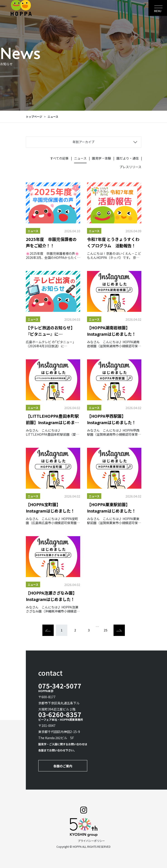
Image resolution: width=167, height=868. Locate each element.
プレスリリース (130, 167)
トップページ (34, 116)
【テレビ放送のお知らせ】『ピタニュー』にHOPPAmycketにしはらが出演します (53, 331)
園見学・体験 (102, 158)
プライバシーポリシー (91, 841)
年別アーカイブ (83, 142)
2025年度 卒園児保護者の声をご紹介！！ (51, 242)
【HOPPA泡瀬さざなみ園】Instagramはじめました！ (51, 596)
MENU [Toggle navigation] (158, 11)
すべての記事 (59, 158)
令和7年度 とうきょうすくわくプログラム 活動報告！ (113, 242)
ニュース (53, 116)
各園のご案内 (63, 766)
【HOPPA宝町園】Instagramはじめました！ (50, 508)
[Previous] (48, 630)
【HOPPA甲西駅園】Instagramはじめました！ (111, 419)
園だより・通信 (128, 158)
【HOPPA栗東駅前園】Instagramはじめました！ (111, 508)
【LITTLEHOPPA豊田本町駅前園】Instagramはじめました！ (52, 419)
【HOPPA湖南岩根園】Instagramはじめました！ (111, 331)
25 (106, 630)
